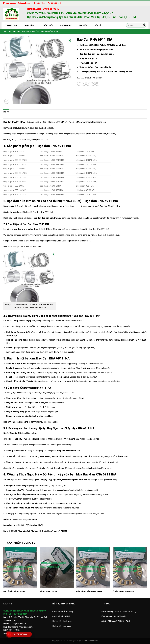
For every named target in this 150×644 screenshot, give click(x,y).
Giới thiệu (48, 25)
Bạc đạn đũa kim (87, 54)
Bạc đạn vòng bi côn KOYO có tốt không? (119, 612)
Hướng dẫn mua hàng (62, 626)
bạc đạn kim (23, 348)
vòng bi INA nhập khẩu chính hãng (53, 134)
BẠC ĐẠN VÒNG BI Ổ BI (31, 31)
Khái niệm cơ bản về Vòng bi (114, 616)
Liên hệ (97, 25)
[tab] (6, 112)
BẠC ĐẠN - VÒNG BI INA (50, 31)
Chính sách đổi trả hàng (63, 612)
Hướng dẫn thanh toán (62, 621)
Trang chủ (11, 25)
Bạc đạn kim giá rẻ (106, 54)
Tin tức (83, 25)
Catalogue (66, 25)
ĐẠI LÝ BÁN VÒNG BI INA (14, 591)
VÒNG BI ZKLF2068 (49, 591)
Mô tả (6, 112)
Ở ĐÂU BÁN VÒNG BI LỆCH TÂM (116, 621)
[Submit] (144, 25)
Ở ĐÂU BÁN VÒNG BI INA (124, 591)
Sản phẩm (30, 25)
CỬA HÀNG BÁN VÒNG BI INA (89, 591)
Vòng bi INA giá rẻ (88, 59)
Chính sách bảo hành (61, 616)
